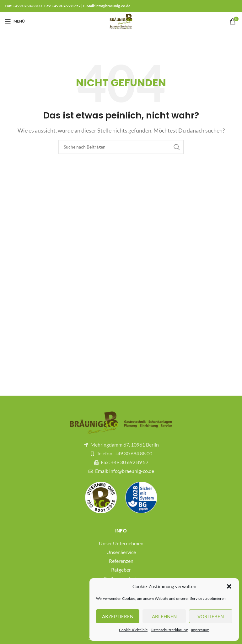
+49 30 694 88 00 (27, 6)
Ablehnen (164, 616)
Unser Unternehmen (121, 543)
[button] (229, 586)
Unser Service (121, 552)
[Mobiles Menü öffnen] (15, 21)
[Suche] (121, 147)
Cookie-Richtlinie (133, 630)
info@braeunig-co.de (113, 6)
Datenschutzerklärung (169, 630)
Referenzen (121, 561)
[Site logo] (121, 21)
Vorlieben (211, 616)
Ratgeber (121, 570)
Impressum (200, 630)
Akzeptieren (118, 616)
